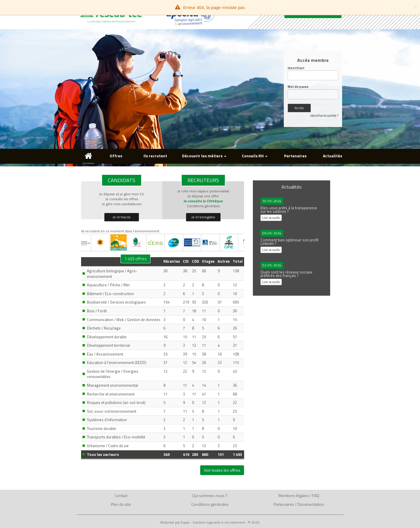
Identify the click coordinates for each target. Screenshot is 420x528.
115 (236, 363)
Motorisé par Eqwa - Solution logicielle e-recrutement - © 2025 (210, 522)
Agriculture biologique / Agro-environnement (112, 274)
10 (235, 294)
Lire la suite (271, 218)
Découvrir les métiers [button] (204, 156)
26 (235, 328)
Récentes (172, 261)
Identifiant (296, 68)
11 (204, 311)
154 (166, 302)
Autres (224, 261)
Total (238, 261)
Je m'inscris (121, 217)
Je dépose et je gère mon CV (121, 194)
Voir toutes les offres (222, 470)
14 (204, 385)
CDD (195, 261)
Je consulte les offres (122, 199)
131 (221, 454)
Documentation (311, 504)
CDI (186, 261)
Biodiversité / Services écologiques (116, 302)
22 (185, 371)
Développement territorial (108, 345)
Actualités (332, 156)
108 (236, 354)
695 (236, 302)
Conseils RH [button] (255, 156)
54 (194, 363)
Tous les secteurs (103, 454)
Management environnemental (112, 385)
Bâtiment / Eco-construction (110, 294)
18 (194, 311)
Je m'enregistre (203, 217)
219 (186, 302)
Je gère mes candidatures (122, 204)
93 (194, 302)
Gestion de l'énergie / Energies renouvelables (113, 374)
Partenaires (295, 156)
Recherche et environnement (111, 394)
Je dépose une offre (203, 196)
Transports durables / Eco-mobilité (116, 437)
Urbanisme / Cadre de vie (108, 446)
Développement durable (107, 337)
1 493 (237, 454)
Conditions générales (203, 206)
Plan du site (121, 504)
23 (220, 363)
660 (205, 454)
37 (235, 345)
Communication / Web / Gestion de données (124, 320)
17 (204, 345)
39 (185, 354)
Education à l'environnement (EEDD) (117, 363)
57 (220, 302)
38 (185, 271)
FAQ (316, 495)
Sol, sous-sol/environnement (112, 411)
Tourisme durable (101, 428)
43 (235, 371)
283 (195, 454)
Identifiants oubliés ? (324, 116)
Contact (121, 495)
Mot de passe (298, 87)
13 (194, 345)
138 (236, 271)
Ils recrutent (155, 156)
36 (235, 311)
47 (204, 394)
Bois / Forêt (97, 311)
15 (235, 320)
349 (166, 454)
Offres (116, 156)
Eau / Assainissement (105, 354)
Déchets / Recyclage (104, 328)
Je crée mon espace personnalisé (203, 191)
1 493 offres (135, 259)
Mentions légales (294, 495)
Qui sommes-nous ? (210, 495)
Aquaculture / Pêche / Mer (108, 285)
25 (194, 271)
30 (165, 271)
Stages (208, 261)
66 (204, 271)
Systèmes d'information (107, 420)
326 (205, 302)
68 (235, 394)
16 (165, 337)
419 (186, 454)
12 (235, 285)
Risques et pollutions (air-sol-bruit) (116, 402)
